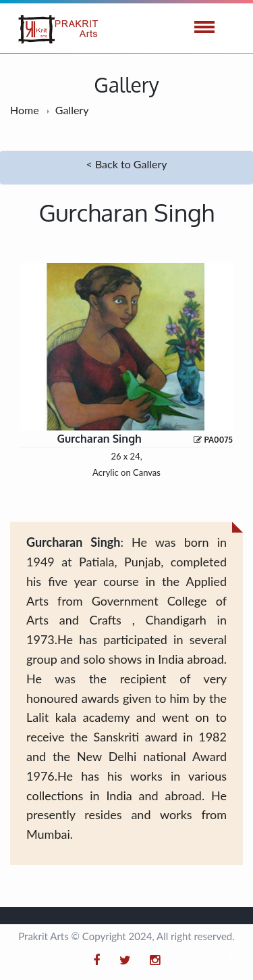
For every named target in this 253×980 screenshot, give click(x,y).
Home (25, 110)
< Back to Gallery (127, 164)
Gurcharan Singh (99, 439)
